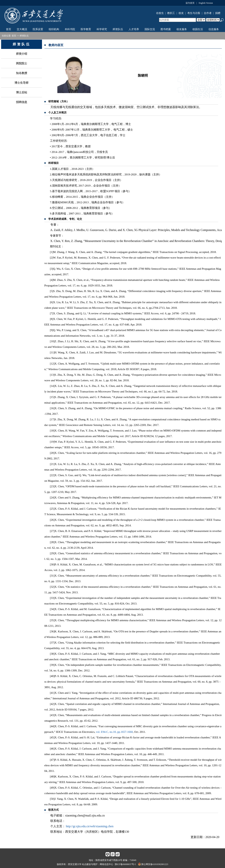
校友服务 (182, 29)
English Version (206, 3)
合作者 (208, 13)
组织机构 (54, 29)
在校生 (160, 13)
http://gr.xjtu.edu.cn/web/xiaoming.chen (90, 826)
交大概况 (22, 29)
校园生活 (198, 29)
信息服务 (214, 29)
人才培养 (134, 29)
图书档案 (166, 29)
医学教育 (86, 29)
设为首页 (190, 3)
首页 (9, 29)
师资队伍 (118, 29)
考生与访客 (194, 13)
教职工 (171, 13)
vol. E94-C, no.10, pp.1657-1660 (114, 732)
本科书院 (70, 29)
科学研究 (102, 29)
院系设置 (38, 29)
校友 (181, 13)
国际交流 (150, 29)
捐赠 (218, 13)
